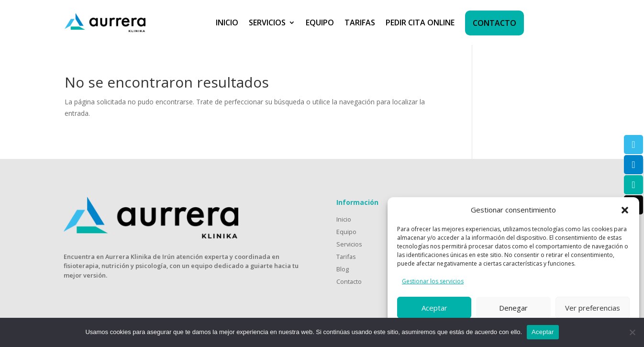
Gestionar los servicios (433, 281)
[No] (632, 332)
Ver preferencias (593, 308)
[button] (625, 210)
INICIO (227, 22)
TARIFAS (360, 22)
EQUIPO (320, 22)
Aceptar (434, 308)
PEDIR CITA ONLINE (420, 22)
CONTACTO (494, 23)
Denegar (513, 308)
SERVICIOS (267, 22)
